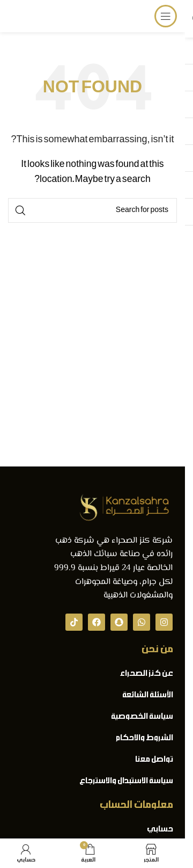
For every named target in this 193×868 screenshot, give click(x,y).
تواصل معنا (154, 760)
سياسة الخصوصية (142, 717)
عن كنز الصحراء (146, 674)
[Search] (92, 210)
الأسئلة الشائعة (147, 695)
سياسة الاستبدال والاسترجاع (126, 781)
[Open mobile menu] (166, 16)
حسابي (159, 829)
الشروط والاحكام (144, 738)
